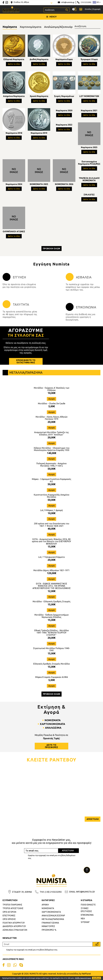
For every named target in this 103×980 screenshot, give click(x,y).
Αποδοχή (96, 978)
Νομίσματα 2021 (89, 111)
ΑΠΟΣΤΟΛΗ (92, 822)
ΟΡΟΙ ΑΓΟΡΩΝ (9, 915)
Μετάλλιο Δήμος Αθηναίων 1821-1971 (51, 574)
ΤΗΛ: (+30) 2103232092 (51, 895)
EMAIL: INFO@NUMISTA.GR (82, 895)
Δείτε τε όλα (14, 65)
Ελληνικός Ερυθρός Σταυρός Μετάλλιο (52, 667)
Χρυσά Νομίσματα (39, 97)
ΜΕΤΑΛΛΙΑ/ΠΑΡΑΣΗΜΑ (53, 922)
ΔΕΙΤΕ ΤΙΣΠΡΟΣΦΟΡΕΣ (51, 749)
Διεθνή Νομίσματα (39, 60)
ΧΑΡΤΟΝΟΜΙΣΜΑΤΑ (51, 915)
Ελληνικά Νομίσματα (14, 60)
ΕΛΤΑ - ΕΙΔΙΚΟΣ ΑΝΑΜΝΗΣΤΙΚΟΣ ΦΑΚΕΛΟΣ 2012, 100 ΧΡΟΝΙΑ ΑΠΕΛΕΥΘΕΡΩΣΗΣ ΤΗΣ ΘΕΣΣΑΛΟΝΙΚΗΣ (52, 589)
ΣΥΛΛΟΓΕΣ (89, 195)
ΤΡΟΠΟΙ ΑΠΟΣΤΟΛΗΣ (13, 912)
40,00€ (51, 532)
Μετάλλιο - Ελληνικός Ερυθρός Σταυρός (52, 605)
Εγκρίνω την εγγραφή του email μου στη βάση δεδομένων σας (52, 860)
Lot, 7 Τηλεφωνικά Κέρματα (51, 560)
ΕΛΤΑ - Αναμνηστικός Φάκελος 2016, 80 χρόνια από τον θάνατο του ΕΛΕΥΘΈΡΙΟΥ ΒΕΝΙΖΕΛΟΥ (51, 545)
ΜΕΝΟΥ (51, 17)
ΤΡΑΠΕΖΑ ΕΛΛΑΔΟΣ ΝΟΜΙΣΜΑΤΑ (89, 180)
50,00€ (51, 472)
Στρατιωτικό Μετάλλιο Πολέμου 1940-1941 (51, 653)
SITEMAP (85, 925)
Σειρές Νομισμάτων (64, 97)
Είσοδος (88, 9)
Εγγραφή (97, 9)
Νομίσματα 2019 (39, 134)
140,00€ (52, 456)
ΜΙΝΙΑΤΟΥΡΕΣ (48, 929)
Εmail (5, 799)
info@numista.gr (68, 2)
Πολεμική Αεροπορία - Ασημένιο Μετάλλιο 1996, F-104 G (51, 468)
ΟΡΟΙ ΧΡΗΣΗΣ (9, 922)
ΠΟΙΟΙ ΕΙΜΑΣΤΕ (88, 908)
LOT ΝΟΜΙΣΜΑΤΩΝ (89, 97)
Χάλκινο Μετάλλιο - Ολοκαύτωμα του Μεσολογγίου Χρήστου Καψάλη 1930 (52, 452)
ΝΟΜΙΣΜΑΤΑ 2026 (64, 185)
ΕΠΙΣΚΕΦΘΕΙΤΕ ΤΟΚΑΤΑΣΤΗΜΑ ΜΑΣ (26, 365)
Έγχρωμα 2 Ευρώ (89, 60)
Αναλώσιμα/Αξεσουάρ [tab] (65, 27)
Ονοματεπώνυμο (11, 787)
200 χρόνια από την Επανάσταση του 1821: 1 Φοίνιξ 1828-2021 (52, 528)
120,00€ (52, 576)
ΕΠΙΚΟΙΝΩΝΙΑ (87, 918)
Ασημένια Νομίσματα (14, 97)
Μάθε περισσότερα (83, 978)
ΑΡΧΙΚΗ (45, 908)
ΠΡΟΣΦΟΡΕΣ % (49, 933)
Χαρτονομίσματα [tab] (34, 27)
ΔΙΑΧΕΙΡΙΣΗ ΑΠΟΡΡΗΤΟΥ (14, 929)
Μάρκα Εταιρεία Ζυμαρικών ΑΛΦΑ (52, 680)
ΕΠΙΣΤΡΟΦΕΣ (9, 919)
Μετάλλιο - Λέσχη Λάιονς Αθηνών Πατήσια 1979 (52, 421)
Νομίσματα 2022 (64, 126)
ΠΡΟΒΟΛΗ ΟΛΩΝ (51, 249)
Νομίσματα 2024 (14, 185)
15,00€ (51, 550)
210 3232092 (86, 2)
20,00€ (51, 425)
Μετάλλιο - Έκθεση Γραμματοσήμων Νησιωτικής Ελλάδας (52, 619)
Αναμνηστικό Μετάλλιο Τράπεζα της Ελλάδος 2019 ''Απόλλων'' (51, 437)
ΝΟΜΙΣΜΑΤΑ (48, 912)
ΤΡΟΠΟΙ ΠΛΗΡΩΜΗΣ (12, 908)
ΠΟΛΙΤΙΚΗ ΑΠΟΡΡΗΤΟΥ (14, 926)
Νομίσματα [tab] (11, 27)
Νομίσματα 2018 (14, 134)
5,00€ (52, 409)
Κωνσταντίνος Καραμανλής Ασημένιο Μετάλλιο (52, 499)
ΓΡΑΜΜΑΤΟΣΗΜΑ (50, 926)
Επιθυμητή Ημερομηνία (64, 799)
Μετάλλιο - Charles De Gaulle (52, 407)
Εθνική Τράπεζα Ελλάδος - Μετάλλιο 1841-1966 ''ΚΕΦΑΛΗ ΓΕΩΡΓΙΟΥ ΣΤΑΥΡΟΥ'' (52, 636)
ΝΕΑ (83, 922)
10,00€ (51, 396)
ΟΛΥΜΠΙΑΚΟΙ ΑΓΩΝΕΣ (14, 232)
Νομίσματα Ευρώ (64, 60)
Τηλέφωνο (58, 787)
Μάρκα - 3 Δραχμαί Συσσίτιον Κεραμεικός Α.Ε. (51, 483)
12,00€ (51, 594)
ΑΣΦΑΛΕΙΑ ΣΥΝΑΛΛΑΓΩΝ (15, 933)
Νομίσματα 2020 (64, 111)
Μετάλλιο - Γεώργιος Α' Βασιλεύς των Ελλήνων (52, 392)
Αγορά (51, 402)
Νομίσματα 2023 (89, 148)
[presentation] (22, 825)
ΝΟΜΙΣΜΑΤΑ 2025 (39, 185)
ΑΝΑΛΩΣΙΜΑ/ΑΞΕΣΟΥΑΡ (53, 919)
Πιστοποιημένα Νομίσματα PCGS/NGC (89, 164)
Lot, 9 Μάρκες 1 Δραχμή (51, 513)
